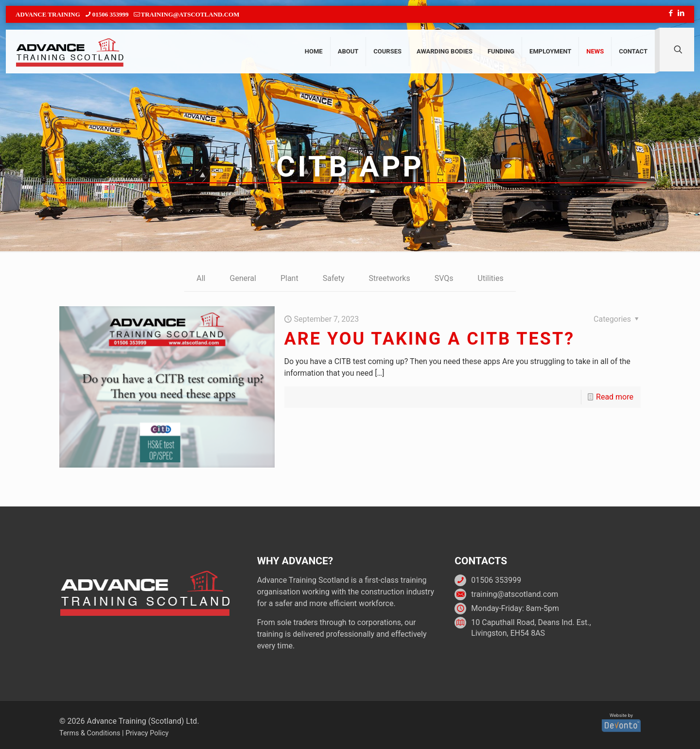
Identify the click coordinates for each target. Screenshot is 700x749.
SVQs (444, 278)
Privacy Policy (147, 733)
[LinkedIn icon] (681, 13)
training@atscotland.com (515, 594)
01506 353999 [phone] (111, 14)
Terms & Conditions (90, 733)
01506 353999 (496, 580)
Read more (615, 397)
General (243, 278)
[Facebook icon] (671, 13)
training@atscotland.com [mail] (190, 14)
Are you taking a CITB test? (430, 339)
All (201, 278)
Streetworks (390, 278)
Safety (334, 278)
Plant (289, 278)
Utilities (491, 278)
